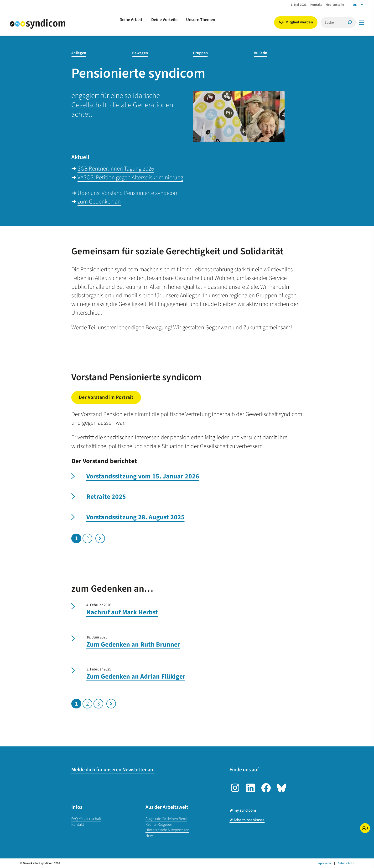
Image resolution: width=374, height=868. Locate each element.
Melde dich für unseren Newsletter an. (113, 770)
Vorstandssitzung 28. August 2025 (135, 517)
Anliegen (79, 53)
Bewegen (140, 53)
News (150, 836)
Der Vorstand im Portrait (106, 397)
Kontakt (78, 825)
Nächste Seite (100, 538)
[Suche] (330, 22)
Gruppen (200, 53)
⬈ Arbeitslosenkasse (247, 820)
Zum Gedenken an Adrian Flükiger (136, 677)
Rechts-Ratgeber (159, 825)
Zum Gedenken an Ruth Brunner (133, 645)
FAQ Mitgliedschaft (86, 819)
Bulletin (261, 53)
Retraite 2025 (106, 497)
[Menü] (361, 23)
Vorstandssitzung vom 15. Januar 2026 (143, 477)
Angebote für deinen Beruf (166, 819)
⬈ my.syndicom (243, 810)
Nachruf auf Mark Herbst (122, 612)
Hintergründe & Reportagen (167, 830)
